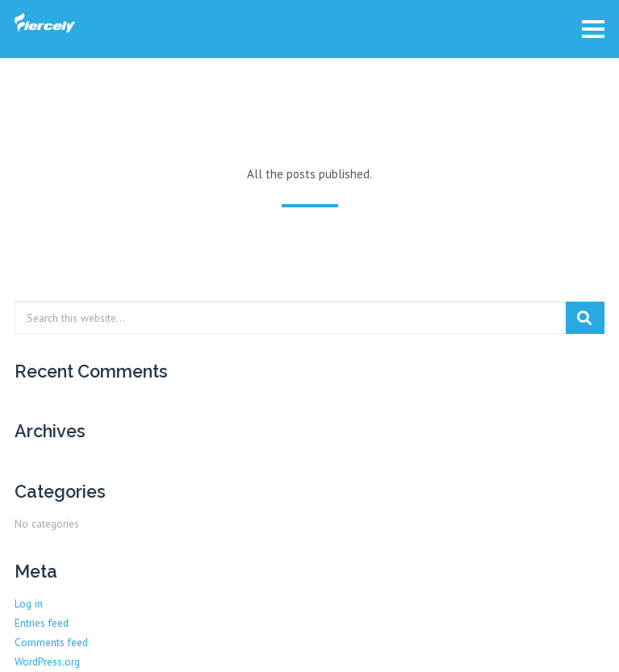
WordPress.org (47, 662)
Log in (29, 603)
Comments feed (51, 642)
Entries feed (42, 623)
